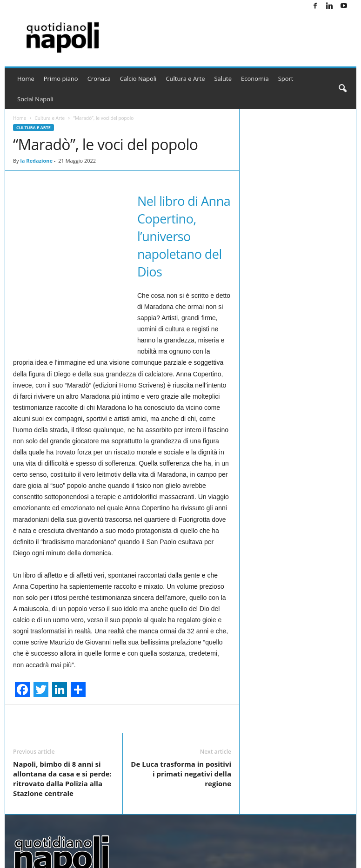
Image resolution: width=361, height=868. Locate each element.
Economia (255, 79)
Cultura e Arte (185, 79)
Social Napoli (35, 99)
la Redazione (36, 161)
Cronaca (99, 79)
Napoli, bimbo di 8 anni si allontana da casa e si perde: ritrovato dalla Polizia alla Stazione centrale (62, 779)
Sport (286, 79)
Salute (223, 79)
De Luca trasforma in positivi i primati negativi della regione (181, 774)
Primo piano (61, 79)
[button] (342, 89)
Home (26, 79)
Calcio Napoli (138, 79)
